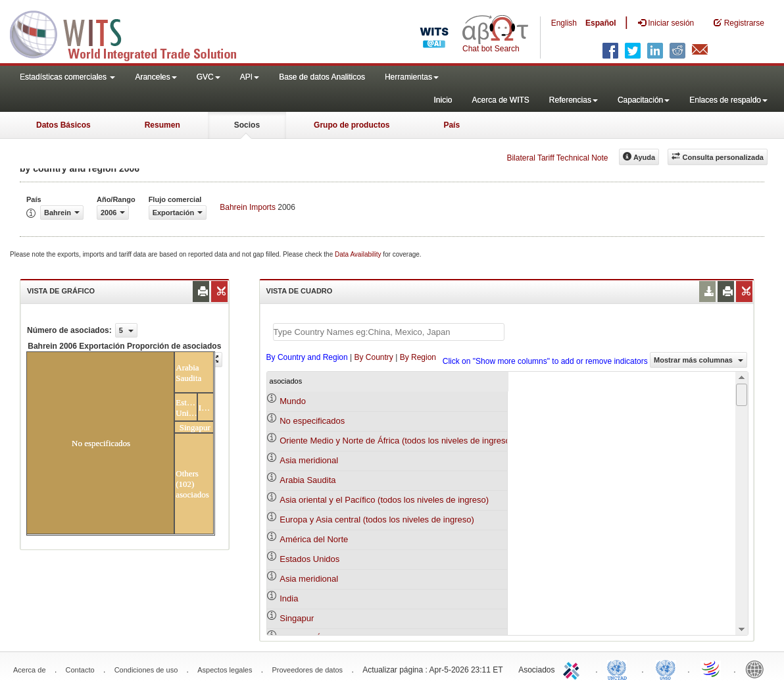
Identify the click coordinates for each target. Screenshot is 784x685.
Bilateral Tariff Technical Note (557, 158)
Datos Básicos (63, 125)
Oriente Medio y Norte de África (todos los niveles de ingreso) (396, 441)
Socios (247, 125)
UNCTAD (620, 669)
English (564, 23)
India (289, 598)
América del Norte (314, 539)
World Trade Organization (712, 669)
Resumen (162, 125)
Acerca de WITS (500, 100)
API (250, 77)
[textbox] (389, 332)
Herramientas (412, 77)
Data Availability (359, 254)
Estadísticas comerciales (67, 77)
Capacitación (644, 100)
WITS (132, 33)
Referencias (574, 100)
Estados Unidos (309, 559)
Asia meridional (309, 460)
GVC (208, 77)
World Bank (758, 669)
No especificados (312, 421)
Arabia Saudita (307, 480)
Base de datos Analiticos (322, 77)
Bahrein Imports (248, 207)
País (452, 125)
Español (601, 23)
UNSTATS (666, 669)
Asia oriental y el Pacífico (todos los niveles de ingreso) (384, 500)
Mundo (293, 401)
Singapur (297, 618)
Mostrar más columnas (698, 360)
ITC (574, 669)
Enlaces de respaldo (728, 100)
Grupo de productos (352, 125)
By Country (373, 357)
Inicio (443, 100)
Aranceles (156, 77)
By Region (418, 357)
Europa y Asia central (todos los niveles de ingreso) (377, 520)
